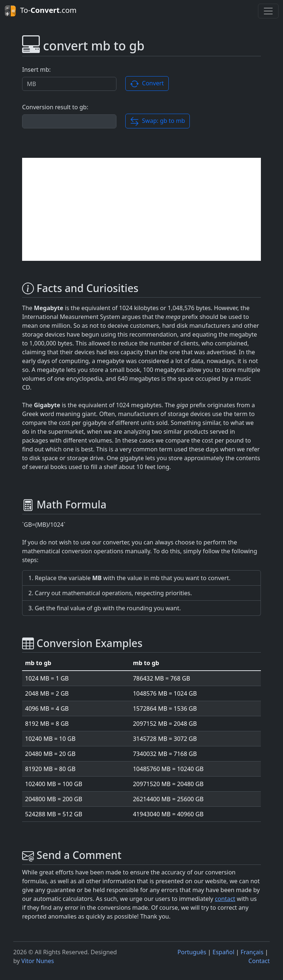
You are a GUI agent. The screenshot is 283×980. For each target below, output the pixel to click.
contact (225, 899)
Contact (259, 961)
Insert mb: (36, 70)
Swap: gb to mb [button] (158, 121)
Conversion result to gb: (55, 107)
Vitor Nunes (38, 961)
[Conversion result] (69, 121)
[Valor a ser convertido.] (69, 84)
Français (252, 952)
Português (192, 952)
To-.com (41, 11)
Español (223, 952)
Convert (147, 84)
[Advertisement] (141, 209)
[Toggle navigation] (268, 11)
